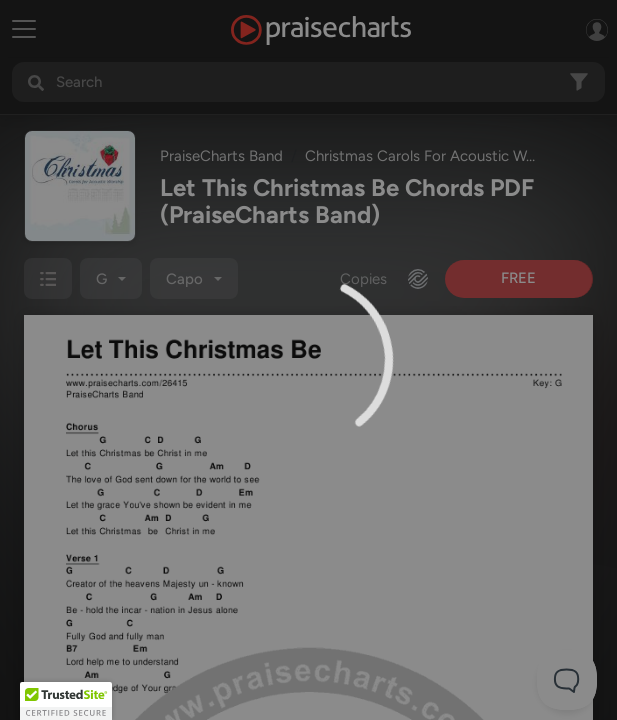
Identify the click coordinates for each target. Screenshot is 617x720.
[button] (66, 701)
